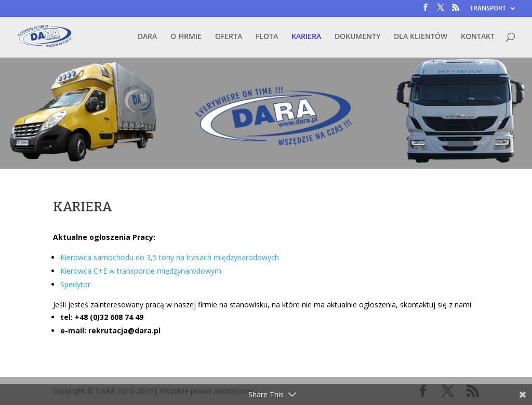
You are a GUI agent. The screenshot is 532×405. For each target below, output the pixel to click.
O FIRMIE (186, 37)
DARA (147, 37)
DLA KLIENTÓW (421, 37)
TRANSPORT (488, 9)
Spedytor (75, 284)
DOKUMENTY (357, 37)
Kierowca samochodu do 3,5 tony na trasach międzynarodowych (170, 257)
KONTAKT (478, 37)
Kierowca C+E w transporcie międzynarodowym (141, 271)
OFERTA (229, 37)
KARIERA (306, 37)
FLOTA (267, 37)
